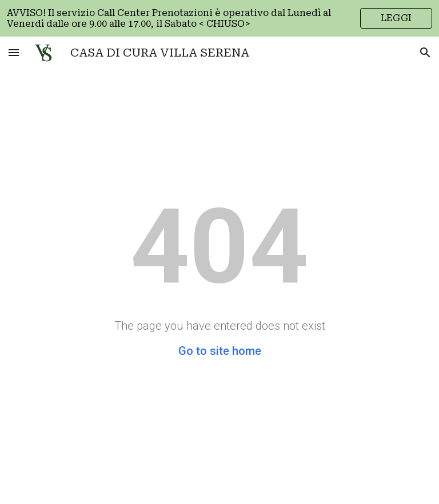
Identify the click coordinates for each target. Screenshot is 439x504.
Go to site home (220, 351)
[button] (14, 52)
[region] (219, 18)
